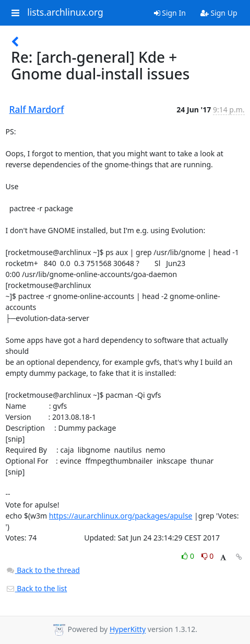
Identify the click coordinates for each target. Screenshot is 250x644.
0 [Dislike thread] (208, 556)
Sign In (170, 13)
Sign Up (219, 13)
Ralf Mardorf (37, 109)
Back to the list (37, 588)
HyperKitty (128, 630)
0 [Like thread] (189, 556)
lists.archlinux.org (65, 13)
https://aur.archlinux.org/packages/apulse (121, 516)
